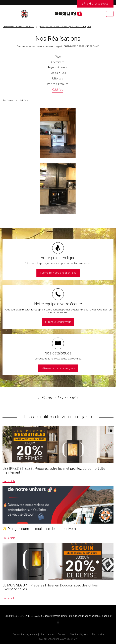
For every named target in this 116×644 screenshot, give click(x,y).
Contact (62, 634)
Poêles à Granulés (58, 84)
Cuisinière (58, 90)
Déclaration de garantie (25, 634)
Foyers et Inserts (58, 67)
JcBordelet (58, 79)
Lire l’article (9, 481)
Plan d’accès (47, 634)
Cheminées (58, 62)
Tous (58, 57)
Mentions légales (79, 634)
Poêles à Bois (58, 73)
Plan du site (98, 634)
